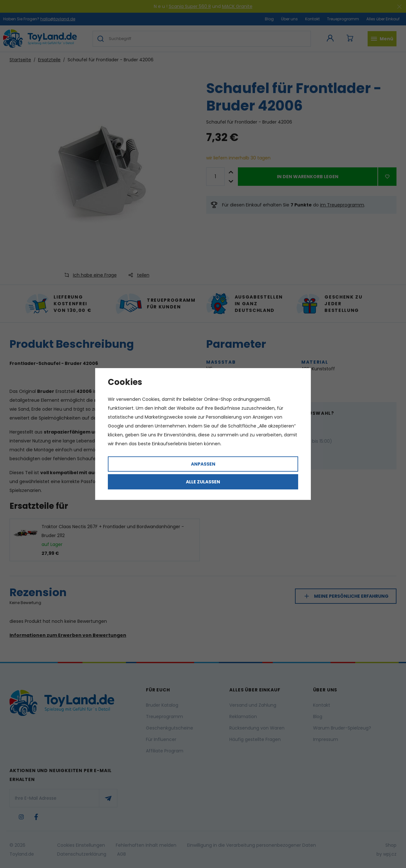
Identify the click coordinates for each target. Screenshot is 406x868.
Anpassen (203, 464)
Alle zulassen (203, 482)
